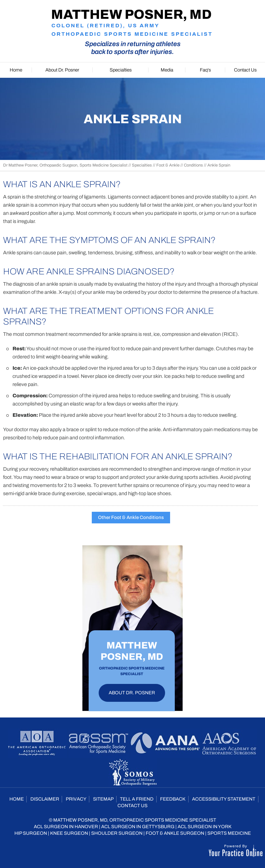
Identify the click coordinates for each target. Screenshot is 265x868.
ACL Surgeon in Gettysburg (138, 827)
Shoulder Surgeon (117, 833)
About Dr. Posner (132, 693)
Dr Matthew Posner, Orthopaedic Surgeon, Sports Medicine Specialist (65, 165)
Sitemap (103, 799)
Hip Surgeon (31, 833)
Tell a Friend (137, 799)
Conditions (193, 165)
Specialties (142, 165)
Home (17, 799)
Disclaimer (45, 799)
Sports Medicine (229, 833)
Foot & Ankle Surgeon (175, 833)
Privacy (76, 799)
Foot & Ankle (168, 165)
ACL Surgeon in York (205, 827)
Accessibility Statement (224, 799)
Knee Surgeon (69, 833)
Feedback (173, 799)
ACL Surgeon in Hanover (66, 827)
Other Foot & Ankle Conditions (131, 517)
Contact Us (132, 806)
